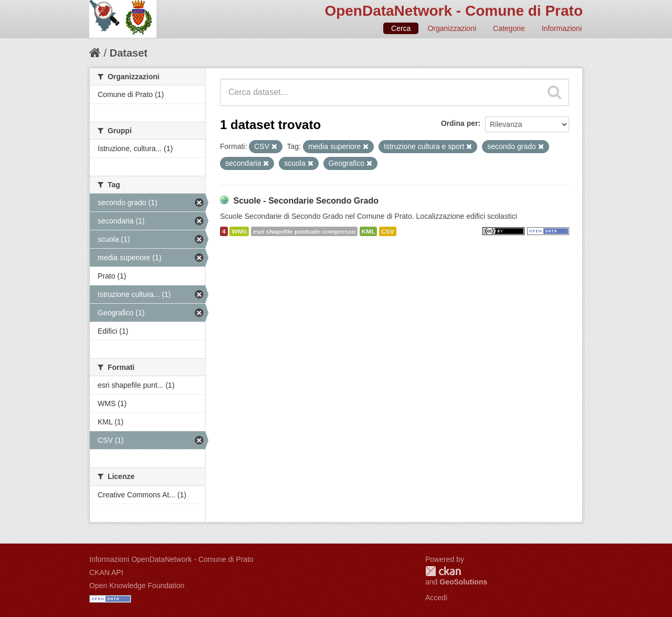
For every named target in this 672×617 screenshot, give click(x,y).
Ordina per (460, 123)
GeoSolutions (463, 582)
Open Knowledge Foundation (137, 586)
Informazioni (562, 28)
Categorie (509, 28)
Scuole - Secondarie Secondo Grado (306, 201)
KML (369, 231)
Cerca (401, 28)
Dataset (129, 53)
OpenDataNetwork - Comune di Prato (454, 11)
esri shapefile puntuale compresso (304, 231)
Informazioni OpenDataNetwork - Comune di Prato (171, 559)
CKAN (443, 571)
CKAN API (106, 572)
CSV (387, 231)
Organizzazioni (452, 28)
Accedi (436, 598)
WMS (239, 231)
